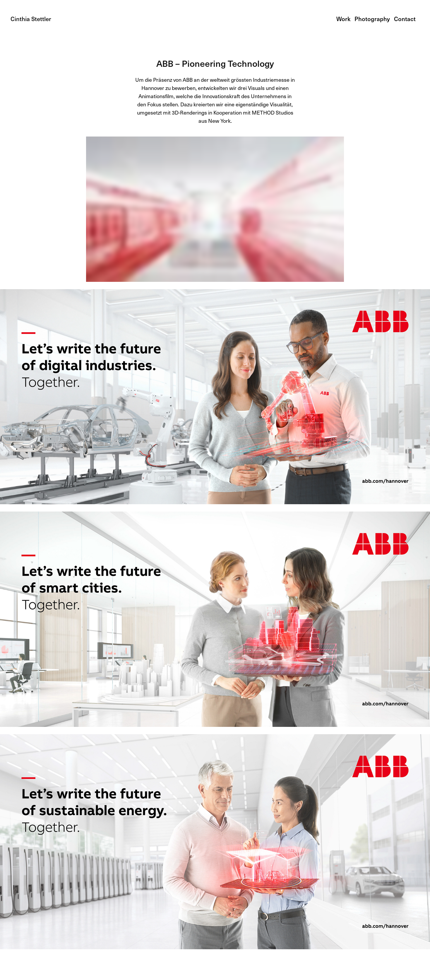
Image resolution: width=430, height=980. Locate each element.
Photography (372, 19)
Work (343, 19)
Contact (405, 19)
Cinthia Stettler (31, 19)
